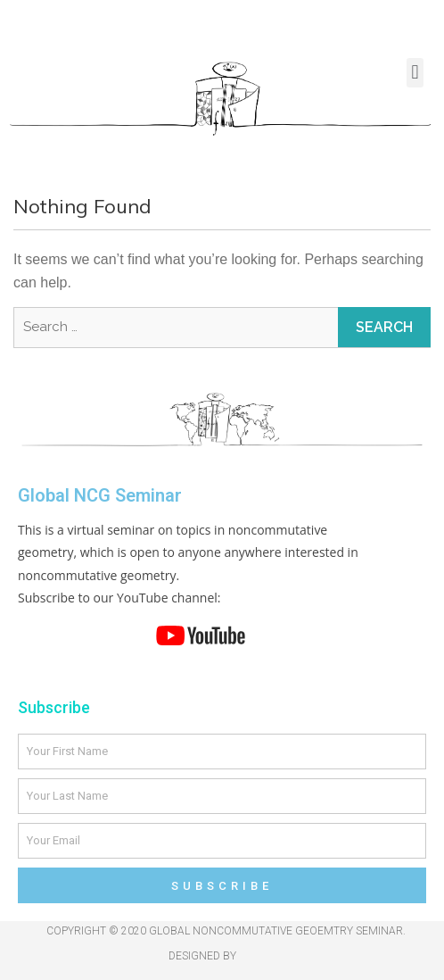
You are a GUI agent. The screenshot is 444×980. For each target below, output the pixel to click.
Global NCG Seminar (100, 495)
